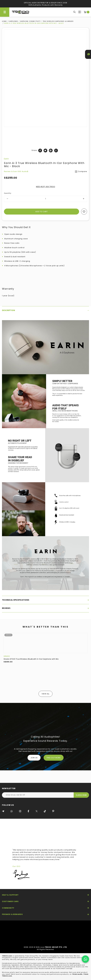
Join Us (34, 758)
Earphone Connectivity (30, 21)
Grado (7, 656)
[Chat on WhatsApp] (85, 959)
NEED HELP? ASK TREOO (46, 187)
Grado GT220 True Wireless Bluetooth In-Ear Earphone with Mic (31, 659)
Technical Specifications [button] (46, 600)
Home (4, 21)
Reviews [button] (46, 608)
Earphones (13, 21)
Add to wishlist (84, 212)
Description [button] (46, 310)
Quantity (8, 193)
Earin (6, 159)
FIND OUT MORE (54, 758)
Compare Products (80, 12)
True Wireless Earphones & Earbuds (58, 21)
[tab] (46, 310)
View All (46, 694)
